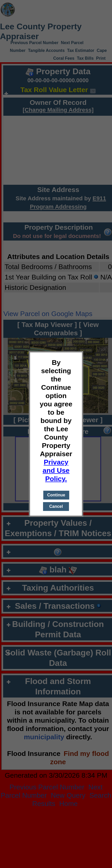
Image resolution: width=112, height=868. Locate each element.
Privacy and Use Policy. (56, 470)
